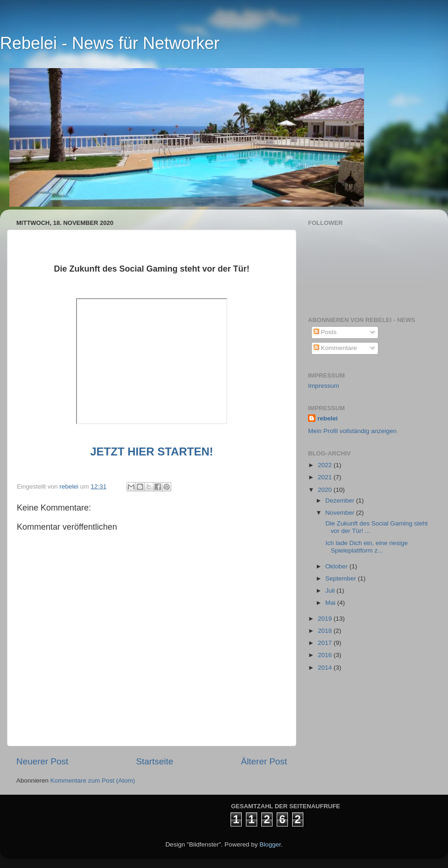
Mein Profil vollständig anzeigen (352, 431)
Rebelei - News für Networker (110, 43)
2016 (326, 655)
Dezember (341, 500)
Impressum (324, 386)
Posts (325, 332)
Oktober (337, 566)
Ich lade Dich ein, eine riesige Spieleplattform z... (366, 547)
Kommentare (335, 348)
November (341, 513)
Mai (331, 603)
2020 (326, 490)
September (342, 578)
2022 (326, 465)
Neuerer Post (42, 761)
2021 (326, 477)
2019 (326, 619)
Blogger (270, 844)
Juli (331, 591)
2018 (326, 631)
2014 (326, 668)
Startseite (154, 761)
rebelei (328, 418)
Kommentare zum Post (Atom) (93, 780)
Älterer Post (264, 761)
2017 (326, 643)
